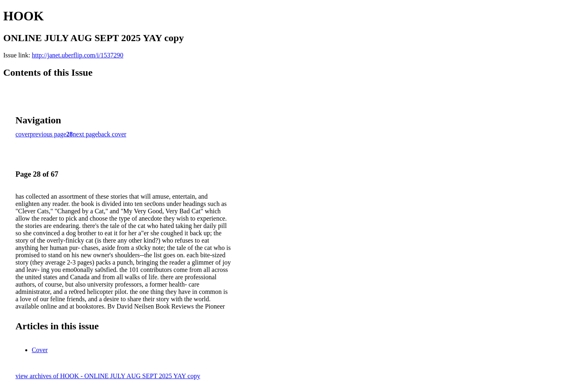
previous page (48, 134)
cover (23, 134)
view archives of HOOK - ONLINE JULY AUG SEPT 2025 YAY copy (108, 376)
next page (85, 134)
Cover (40, 350)
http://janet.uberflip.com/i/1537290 (78, 55)
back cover (112, 134)
